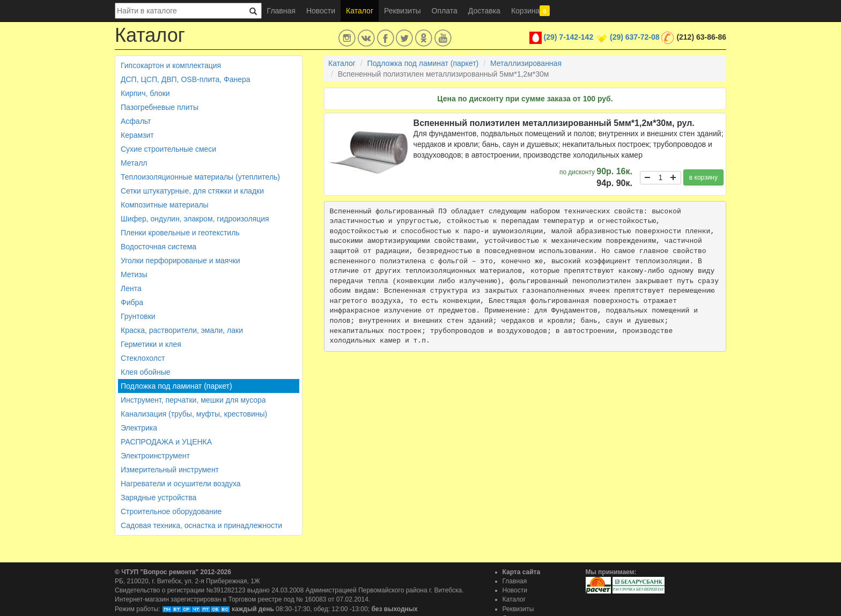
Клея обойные (146, 372)
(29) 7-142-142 (569, 37)
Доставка (484, 11)
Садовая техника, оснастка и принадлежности (201, 525)
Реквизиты (403, 11)
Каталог (360, 11)
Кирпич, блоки (145, 93)
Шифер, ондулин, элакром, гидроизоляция (195, 219)
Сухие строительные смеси (168, 149)
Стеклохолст (143, 358)
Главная (281, 11)
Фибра (132, 302)
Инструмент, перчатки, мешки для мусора (193, 400)
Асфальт (136, 121)
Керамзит (137, 135)
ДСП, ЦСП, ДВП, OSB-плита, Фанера (186, 79)
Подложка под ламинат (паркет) (176, 386)
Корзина (530, 11)
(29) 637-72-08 (635, 37)
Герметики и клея (151, 344)
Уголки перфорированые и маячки (180, 261)
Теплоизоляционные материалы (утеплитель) (200, 177)
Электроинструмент (155, 456)
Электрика (139, 428)
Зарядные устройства (158, 498)
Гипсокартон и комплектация (171, 65)
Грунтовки (138, 316)
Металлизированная (526, 63)
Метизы (134, 274)
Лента (131, 288)
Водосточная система (158, 247)
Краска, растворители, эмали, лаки (182, 330)
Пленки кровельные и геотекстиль (180, 233)
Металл (134, 163)
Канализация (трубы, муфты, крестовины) (194, 414)
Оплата (445, 11)
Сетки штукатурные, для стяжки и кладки (192, 191)
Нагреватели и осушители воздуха (181, 484)
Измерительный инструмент (170, 470)
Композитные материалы (165, 205)
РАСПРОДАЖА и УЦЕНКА (166, 442)
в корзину (703, 177)
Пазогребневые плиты (160, 107)
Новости (321, 11)
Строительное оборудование (171, 511)
